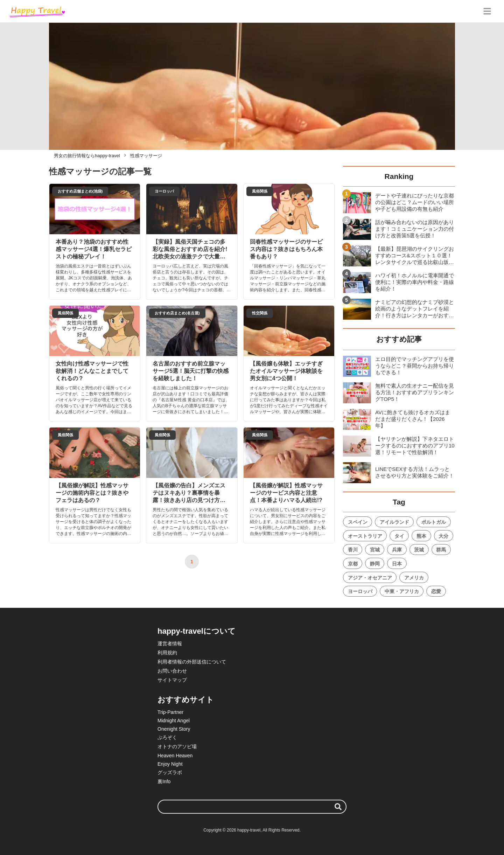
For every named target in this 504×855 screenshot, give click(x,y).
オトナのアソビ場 (177, 746)
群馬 (441, 550)
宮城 (375, 550)
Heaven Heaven (175, 756)
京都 (353, 564)
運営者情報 (170, 644)
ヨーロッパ (360, 591)
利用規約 (167, 653)
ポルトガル (434, 522)
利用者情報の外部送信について (192, 662)
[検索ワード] (252, 807)
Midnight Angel (174, 721)
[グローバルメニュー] (487, 11)
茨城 (419, 550)
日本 (397, 564)
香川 (353, 550)
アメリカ (414, 578)
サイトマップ (172, 680)
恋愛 (436, 591)
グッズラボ (170, 772)
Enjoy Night (170, 764)
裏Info (164, 781)
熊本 (421, 536)
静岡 (375, 564)
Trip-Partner (170, 712)
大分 (443, 536)
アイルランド (394, 522)
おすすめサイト (186, 700)
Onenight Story (174, 729)
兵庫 (397, 550)
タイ (399, 536)
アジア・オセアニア (370, 578)
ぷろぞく (167, 737)
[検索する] (338, 807)
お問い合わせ (172, 671)
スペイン (358, 522)
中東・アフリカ (402, 591)
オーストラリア (365, 536)
